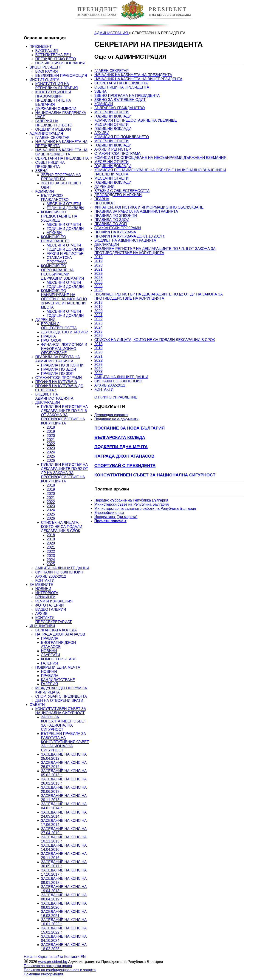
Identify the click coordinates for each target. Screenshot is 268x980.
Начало (30, 957)
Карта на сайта (50, 957)
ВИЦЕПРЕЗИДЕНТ (46, 67)
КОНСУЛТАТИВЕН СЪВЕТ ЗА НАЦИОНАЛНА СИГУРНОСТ (61, 711)
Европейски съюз (109, 513)
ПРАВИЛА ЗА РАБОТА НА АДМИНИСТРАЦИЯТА (58, 359)
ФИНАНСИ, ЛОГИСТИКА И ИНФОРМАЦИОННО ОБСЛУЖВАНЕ (64, 349)
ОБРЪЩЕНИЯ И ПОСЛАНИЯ (60, 63)
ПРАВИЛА (50, 638)
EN (83, 957)
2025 (51, 456)
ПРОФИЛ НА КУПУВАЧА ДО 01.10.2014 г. (130, 236)
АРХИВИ (54, 233)
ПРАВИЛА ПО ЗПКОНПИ (62, 365)
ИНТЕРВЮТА (47, 593)
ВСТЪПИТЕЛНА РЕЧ (53, 55)
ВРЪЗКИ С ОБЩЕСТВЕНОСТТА (59, 326)
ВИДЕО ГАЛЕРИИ (51, 609)
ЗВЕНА (41, 171)
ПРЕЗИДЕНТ (41, 47)
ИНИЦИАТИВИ (42, 626)
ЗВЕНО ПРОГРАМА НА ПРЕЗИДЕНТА (61, 177)
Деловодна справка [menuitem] (111, 415)
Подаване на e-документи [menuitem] (116, 419)
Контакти (72, 957)
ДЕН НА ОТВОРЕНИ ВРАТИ (59, 701)
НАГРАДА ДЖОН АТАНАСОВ (60, 634)
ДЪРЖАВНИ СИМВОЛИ (56, 109)
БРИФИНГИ (45, 597)
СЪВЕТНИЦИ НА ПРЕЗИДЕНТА (50, 165)
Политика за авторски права (48, 966)
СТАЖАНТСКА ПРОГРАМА (59, 260)
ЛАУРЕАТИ (51, 655)
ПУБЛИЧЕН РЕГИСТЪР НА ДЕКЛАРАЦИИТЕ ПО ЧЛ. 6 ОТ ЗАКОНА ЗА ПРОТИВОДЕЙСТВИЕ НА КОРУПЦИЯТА (65, 415)
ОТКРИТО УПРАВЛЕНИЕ (116, 397)
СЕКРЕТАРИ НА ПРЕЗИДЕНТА (62, 158)
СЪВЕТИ (37, 705)
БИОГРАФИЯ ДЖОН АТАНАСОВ (59, 645)
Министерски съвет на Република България (132, 504)
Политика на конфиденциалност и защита (60, 970)
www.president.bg (53, 962)
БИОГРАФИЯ (47, 51)
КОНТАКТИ (45, 580)
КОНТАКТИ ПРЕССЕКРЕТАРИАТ (54, 620)
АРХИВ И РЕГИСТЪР (65, 254)
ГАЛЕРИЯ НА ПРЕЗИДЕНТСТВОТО (54, 123)
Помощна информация (44, 974)
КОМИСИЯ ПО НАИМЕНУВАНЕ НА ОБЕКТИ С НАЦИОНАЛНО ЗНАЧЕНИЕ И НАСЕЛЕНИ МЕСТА (64, 299)
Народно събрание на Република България (131, 500)
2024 (51, 452)
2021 (51, 440)
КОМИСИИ (45, 191)
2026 (51, 460)
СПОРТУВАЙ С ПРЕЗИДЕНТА (61, 696)
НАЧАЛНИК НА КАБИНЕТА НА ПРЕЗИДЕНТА (133, 75)
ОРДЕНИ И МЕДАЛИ (53, 129)
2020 (51, 436)
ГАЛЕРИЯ (50, 663)
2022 (51, 444)
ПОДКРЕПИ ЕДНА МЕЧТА (58, 667)
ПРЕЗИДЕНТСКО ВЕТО (56, 59)
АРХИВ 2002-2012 (51, 576)
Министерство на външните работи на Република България (145, 509)
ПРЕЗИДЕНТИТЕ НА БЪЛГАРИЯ (53, 102)
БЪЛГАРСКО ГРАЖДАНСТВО (55, 198)
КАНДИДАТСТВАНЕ (58, 680)
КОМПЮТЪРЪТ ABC (59, 659)
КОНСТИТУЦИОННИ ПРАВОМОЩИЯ (53, 94)
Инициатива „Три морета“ (116, 517)
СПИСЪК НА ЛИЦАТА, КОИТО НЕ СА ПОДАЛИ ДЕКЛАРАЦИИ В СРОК (62, 527)
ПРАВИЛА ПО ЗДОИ (59, 369)
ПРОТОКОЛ (51, 340)
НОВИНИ (43, 589)
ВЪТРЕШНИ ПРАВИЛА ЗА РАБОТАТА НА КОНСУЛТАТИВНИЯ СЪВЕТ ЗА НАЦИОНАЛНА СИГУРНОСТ (65, 742)
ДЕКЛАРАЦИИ (48, 403)
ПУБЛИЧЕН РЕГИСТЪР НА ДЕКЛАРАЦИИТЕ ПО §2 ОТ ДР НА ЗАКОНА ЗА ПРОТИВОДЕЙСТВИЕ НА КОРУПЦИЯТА (65, 473)
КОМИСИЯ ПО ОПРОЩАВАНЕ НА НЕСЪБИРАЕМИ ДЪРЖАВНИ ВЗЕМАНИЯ (63, 272)
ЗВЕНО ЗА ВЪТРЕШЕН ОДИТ (120, 100)
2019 (51, 431)
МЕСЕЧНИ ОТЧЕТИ (64, 204)
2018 (51, 427)
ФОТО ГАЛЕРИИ (50, 605)
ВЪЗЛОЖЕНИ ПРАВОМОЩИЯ (61, 76)
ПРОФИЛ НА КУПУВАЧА (56, 382)
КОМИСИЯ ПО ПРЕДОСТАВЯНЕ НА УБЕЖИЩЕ (59, 216)
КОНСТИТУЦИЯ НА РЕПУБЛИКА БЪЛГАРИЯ (57, 86)
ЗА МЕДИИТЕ (41, 585)
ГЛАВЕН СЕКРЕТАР (53, 138)
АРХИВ (41, 614)
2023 (51, 448)
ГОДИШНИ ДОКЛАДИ (65, 208)
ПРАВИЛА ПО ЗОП (57, 374)
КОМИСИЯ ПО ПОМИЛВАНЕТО (55, 239)
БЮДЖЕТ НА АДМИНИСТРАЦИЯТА (54, 396)
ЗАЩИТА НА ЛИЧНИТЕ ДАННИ (62, 568)
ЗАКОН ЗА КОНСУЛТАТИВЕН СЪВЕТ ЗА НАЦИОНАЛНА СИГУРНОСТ (64, 723)
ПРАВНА (49, 336)
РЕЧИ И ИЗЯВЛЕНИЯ (54, 601)
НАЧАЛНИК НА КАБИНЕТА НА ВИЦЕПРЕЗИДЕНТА (61, 152)
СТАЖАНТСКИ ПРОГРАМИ (59, 378)
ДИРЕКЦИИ (45, 320)
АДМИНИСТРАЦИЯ (46, 133)
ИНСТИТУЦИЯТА (45, 80)
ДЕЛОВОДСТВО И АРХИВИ (65, 332)
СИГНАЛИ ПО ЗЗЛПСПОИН (59, 572)
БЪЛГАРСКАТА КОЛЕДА (56, 630)
